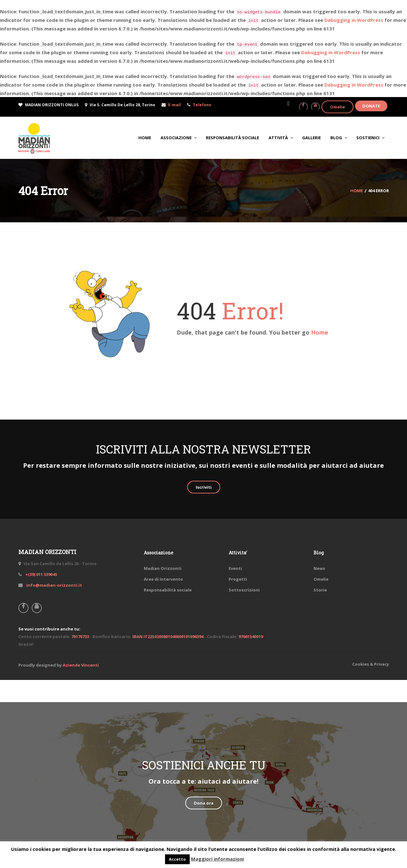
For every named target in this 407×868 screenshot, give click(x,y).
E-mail (175, 105)
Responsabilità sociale (168, 590)
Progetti (238, 579)
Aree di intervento (163, 579)
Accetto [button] (177, 859)
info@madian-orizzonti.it (54, 585)
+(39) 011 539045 (41, 574)
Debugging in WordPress (354, 20)
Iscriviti (204, 487)
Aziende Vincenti (81, 665)
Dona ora (204, 803)
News (319, 568)
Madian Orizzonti (163, 568)
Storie (320, 590)
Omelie (337, 107)
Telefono (202, 105)
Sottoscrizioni (244, 590)
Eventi (235, 568)
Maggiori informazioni (217, 859)
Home (320, 332)
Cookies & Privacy (371, 664)
